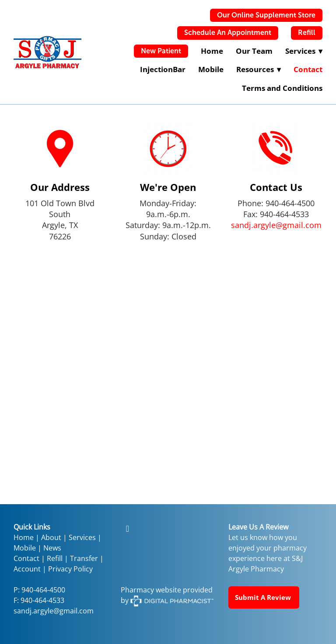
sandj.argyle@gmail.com (276, 225)
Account (27, 569)
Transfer (84, 558)
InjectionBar (163, 69)
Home (212, 51)
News (52, 548)
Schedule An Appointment (228, 33)
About (51, 537)
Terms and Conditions (282, 88)
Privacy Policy (70, 569)
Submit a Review (264, 597)
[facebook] (127, 528)
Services (82, 537)
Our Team (254, 51)
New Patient (161, 51)
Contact (308, 69)
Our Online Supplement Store (266, 15)
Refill (307, 33)
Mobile (211, 69)
